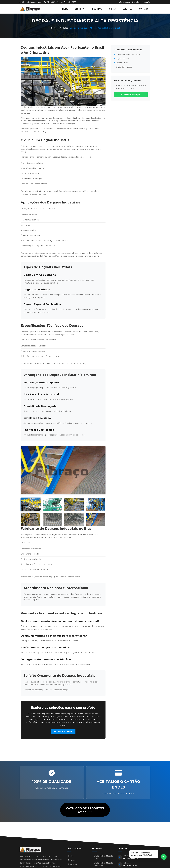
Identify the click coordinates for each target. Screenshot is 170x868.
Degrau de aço (121, 59)
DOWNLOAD (85, 809)
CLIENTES (127, 9)
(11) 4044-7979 (51, 2)
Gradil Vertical (121, 63)
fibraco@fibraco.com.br (31, 2)
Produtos (64, 28)
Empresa (72, 861)
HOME (65, 9)
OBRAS (112, 9)
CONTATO (144, 9)
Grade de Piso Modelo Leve (127, 54)
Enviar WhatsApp (131, 95)
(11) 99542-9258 (69, 2)
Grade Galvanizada (123, 67)
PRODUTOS (97, 9)
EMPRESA (80, 9)
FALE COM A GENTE (63, 732)
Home (54, 28)
